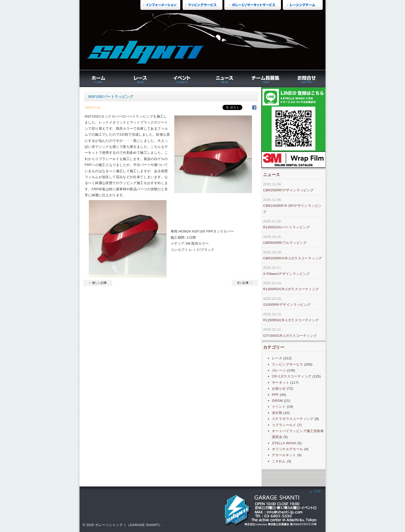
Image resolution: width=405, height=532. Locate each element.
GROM (277, 401)
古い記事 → (245, 283)
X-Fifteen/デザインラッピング (287, 274)
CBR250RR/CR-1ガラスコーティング (292, 258)
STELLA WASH (284, 443)
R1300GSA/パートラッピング (286, 227)
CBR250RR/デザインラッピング (288, 190)
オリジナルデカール (288, 449)
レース (277, 358)
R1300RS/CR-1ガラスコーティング (291, 289)
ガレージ (279, 370)
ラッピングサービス (288, 364)
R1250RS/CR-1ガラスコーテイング (291, 320)
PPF (275, 395)
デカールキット (284, 455)
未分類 (277, 413)
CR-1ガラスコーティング (292, 376)
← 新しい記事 (98, 283)
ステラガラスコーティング (293, 419)
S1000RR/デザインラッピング (287, 305)
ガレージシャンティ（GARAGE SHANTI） (129, 525)
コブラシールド (284, 425)
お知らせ (279, 388)
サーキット (281, 382)
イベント (279, 407)
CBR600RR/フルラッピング (285, 243)
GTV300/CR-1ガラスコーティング (290, 336)
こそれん (279, 461)
